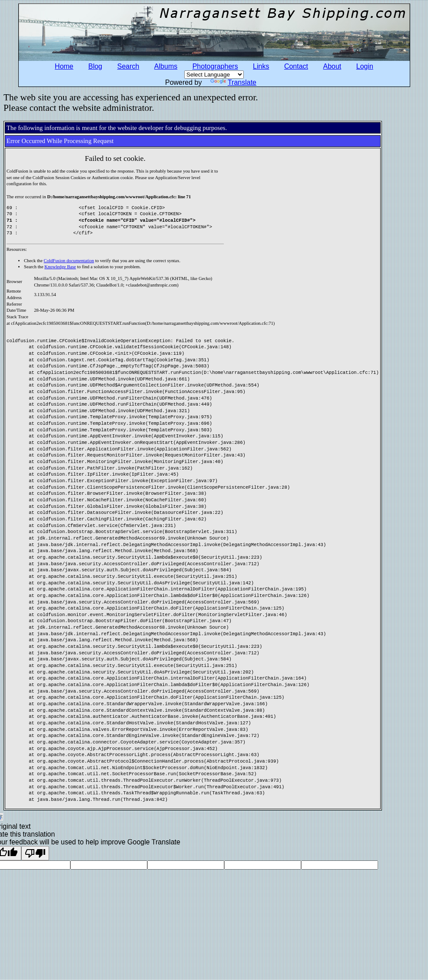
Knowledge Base (60, 267)
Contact (296, 66)
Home (64, 66)
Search (128, 66)
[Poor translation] (35, 853)
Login (365, 66)
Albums (166, 66)
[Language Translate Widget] (214, 75)
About (332, 66)
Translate (233, 82)
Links (261, 66)
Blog (95, 66)
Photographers (215, 66)
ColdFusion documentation (69, 261)
